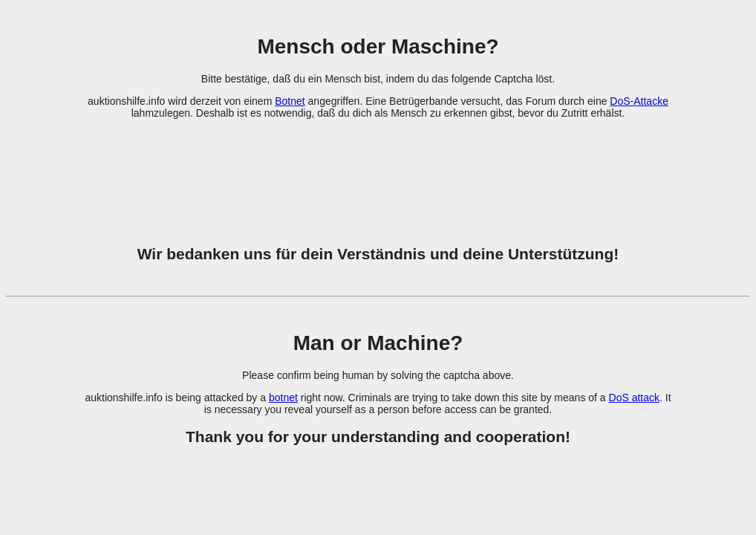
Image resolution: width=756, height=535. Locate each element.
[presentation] (378, 173)
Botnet (290, 101)
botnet (283, 398)
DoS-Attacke (639, 101)
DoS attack (634, 398)
